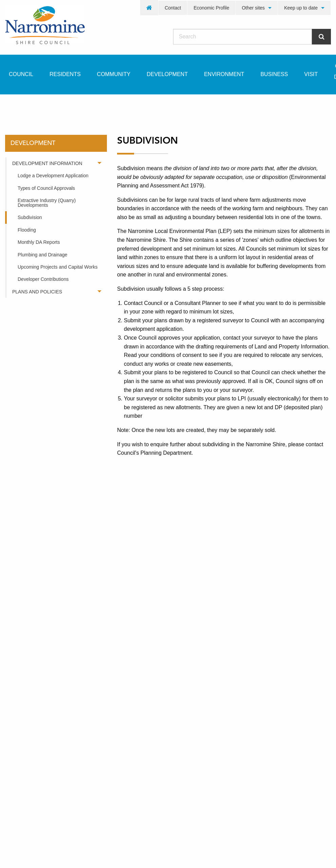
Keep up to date (301, 8)
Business (274, 74)
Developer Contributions (43, 279)
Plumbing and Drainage (42, 255)
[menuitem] (149, 8)
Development (167, 74)
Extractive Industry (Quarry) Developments (47, 203)
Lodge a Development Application (53, 176)
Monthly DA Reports (39, 242)
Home (17, 106)
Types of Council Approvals (46, 188)
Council (21, 74)
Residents (65, 74)
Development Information (47, 163)
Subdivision (30, 217)
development (58, 106)
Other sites (253, 8)
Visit (311, 74)
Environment (224, 74)
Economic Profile (211, 8)
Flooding (27, 230)
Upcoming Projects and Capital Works (58, 267)
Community (114, 74)
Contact (173, 8)
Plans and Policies (37, 292)
